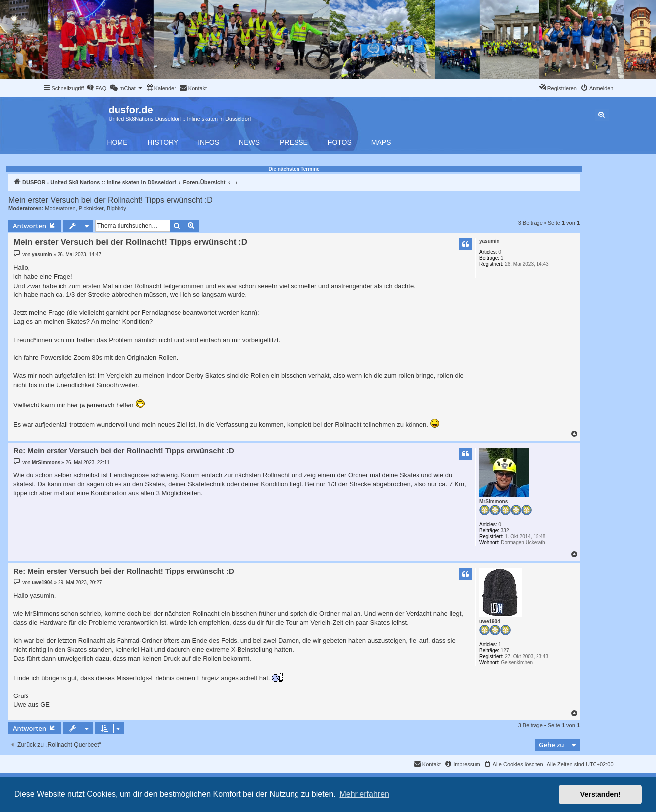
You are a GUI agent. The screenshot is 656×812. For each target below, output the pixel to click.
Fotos (340, 142)
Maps (381, 142)
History (163, 142)
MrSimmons (494, 501)
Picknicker (91, 208)
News (249, 142)
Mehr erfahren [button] (364, 794)
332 (505, 531)
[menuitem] (96, 88)
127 (505, 651)
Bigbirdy (117, 208)
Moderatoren (60, 208)
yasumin (490, 241)
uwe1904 (490, 621)
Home (118, 142)
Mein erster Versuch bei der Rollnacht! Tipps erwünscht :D (111, 200)
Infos (209, 142)
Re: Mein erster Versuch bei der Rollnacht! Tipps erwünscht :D (124, 450)
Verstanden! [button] (600, 794)
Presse (294, 142)
